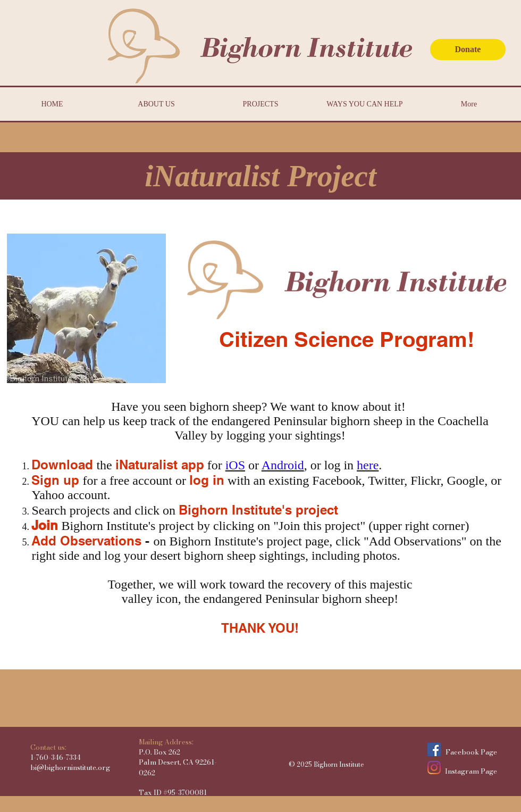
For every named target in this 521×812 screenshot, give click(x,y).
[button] (260, 176)
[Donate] (468, 49)
